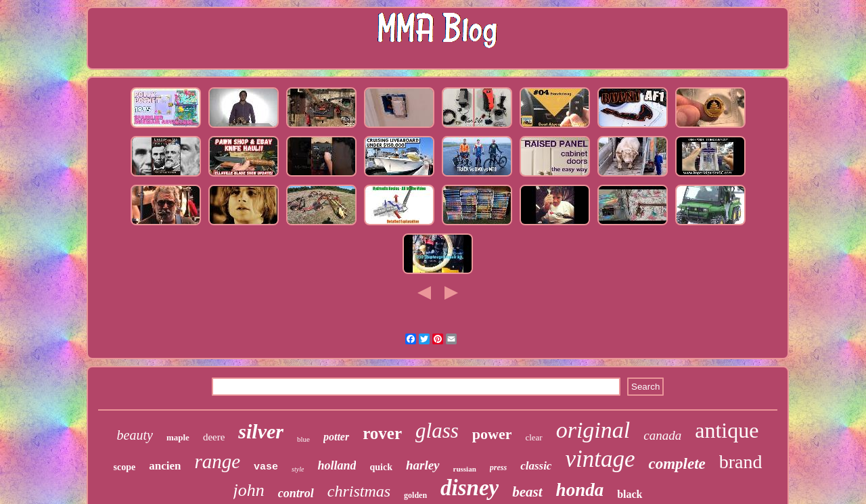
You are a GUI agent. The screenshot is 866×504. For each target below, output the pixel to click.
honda (580, 490)
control (296, 493)
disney (470, 488)
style (298, 469)
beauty (135, 435)
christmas (359, 491)
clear (533, 437)
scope (125, 467)
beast (527, 492)
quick (381, 467)
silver (261, 431)
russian (465, 469)
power (492, 434)
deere (214, 437)
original (593, 430)
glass (437, 431)
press (498, 467)
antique (727, 430)
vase (266, 467)
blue (303, 439)
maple (178, 437)
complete (677, 464)
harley (423, 465)
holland (337, 465)
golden (415, 495)
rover (382, 433)
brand (741, 462)
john (249, 490)
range (217, 461)
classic (536, 466)
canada (662, 435)
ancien (165, 466)
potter (336, 437)
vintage (600, 459)
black (630, 494)
